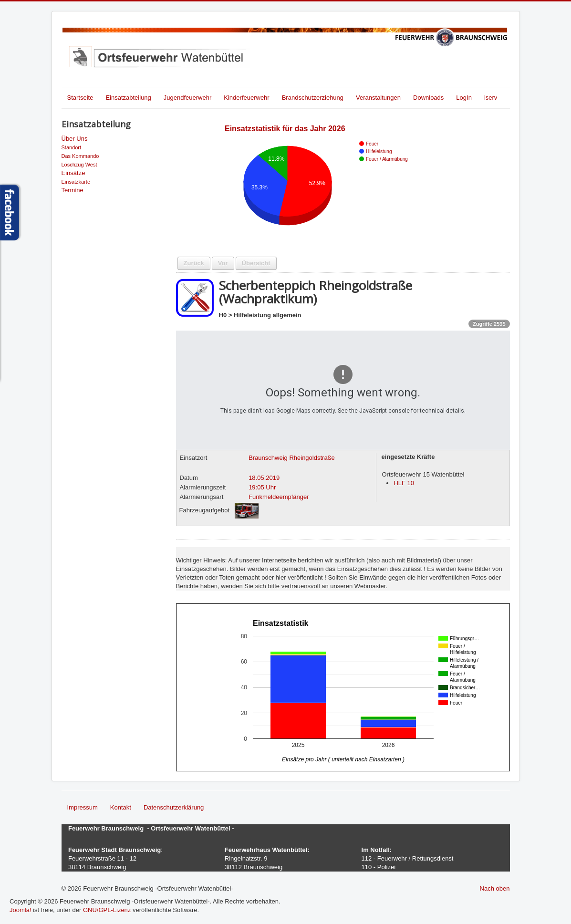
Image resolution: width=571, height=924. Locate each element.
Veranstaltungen (378, 98)
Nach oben (495, 888)
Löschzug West (79, 165)
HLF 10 (404, 483)
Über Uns (75, 139)
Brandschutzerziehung (313, 98)
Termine (73, 190)
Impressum (83, 807)
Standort (72, 147)
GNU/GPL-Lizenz (107, 910)
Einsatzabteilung (128, 98)
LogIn (464, 98)
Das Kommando (80, 156)
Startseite (80, 98)
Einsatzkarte (76, 182)
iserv (491, 98)
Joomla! (21, 910)
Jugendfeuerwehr (187, 98)
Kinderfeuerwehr (246, 98)
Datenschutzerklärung (174, 807)
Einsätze (73, 173)
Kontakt (121, 807)
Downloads (428, 98)
